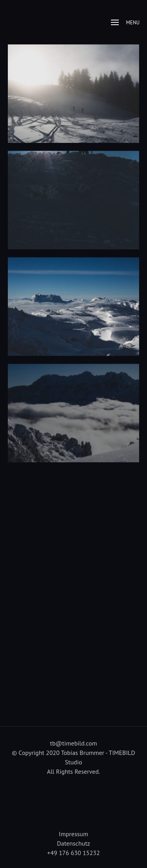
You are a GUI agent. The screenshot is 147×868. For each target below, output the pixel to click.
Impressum (73, 834)
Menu (125, 23)
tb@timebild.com (74, 743)
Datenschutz (73, 843)
